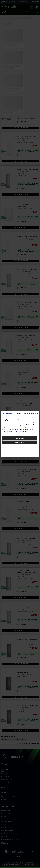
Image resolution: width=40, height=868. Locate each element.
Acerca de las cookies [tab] (31, 414)
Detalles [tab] (18, 414)
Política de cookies (21, 431)
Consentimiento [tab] (7, 414)
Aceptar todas (20, 438)
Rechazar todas (20, 442)
